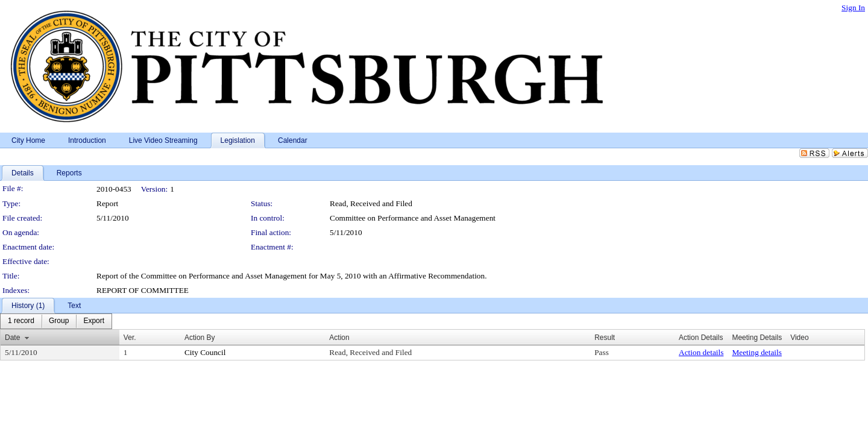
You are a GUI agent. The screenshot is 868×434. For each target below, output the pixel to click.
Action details (701, 352)
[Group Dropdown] (59, 321)
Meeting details (757, 352)
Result (605, 338)
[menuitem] (21, 321)
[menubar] (56, 321)
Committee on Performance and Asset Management (413, 218)
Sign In (853, 8)
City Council (205, 352)
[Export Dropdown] (94, 321)
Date (12, 338)
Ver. (130, 338)
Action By (200, 338)
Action (339, 338)
